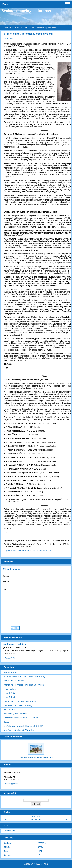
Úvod (6, 28)
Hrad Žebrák (10, 697)
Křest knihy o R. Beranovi (15, 714)
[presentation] (41, 616)
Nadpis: (6, 581)
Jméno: (6, 576)
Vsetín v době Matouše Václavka (19, 730)
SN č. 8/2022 (16, 28)
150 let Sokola (10, 672)
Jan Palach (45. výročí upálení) (18, 705)
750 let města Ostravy (14, 681)
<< (6, 819)
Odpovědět (10, 658)
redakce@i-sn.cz (12, 784)
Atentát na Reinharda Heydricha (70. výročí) (24, 685)
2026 (40, 819)
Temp (6, 722)
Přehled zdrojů (11, 831)
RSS (46, 864)
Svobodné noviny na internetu (28, 11)
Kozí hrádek (9, 710)
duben (33, 819)
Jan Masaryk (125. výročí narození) (20, 701)
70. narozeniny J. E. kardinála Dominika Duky (24, 677)
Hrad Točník (9, 693)
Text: (5, 590)
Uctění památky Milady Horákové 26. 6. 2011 (24, 726)
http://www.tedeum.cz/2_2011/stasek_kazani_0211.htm (27, 551)
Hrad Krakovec (11, 689)
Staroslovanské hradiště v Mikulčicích (21, 718)
